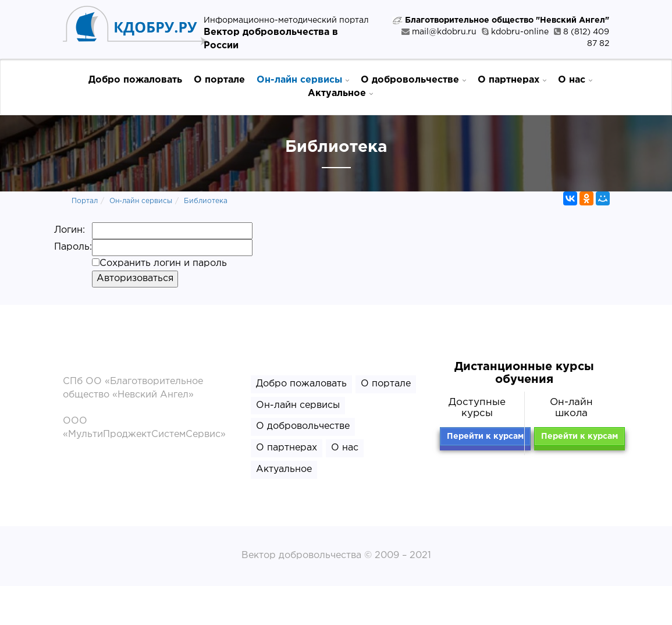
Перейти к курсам (485, 436)
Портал (85, 201)
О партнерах (512, 79)
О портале (219, 80)
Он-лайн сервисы (303, 79)
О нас (575, 79)
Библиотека (206, 201)
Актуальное (340, 93)
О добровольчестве (413, 79)
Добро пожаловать (135, 80)
